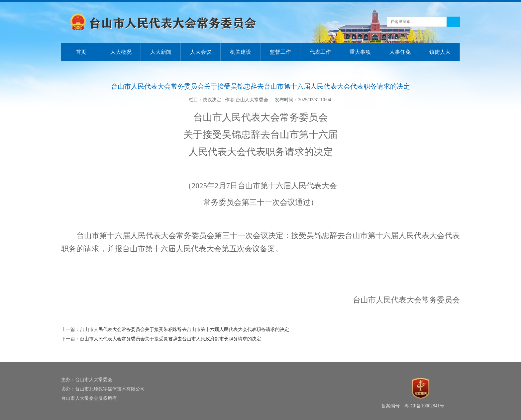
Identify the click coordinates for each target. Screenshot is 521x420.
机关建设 (241, 52)
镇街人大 (440, 52)
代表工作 (320, 52)
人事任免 (400, 52)
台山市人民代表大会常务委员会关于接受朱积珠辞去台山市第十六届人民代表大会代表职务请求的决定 (184, 330)
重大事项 (360, 52)
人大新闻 (161, 52)
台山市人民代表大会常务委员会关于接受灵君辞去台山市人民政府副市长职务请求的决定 (170, 339)
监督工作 (280, 52)
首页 (81, 52)
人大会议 (201, 52)
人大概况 (121, 52)
